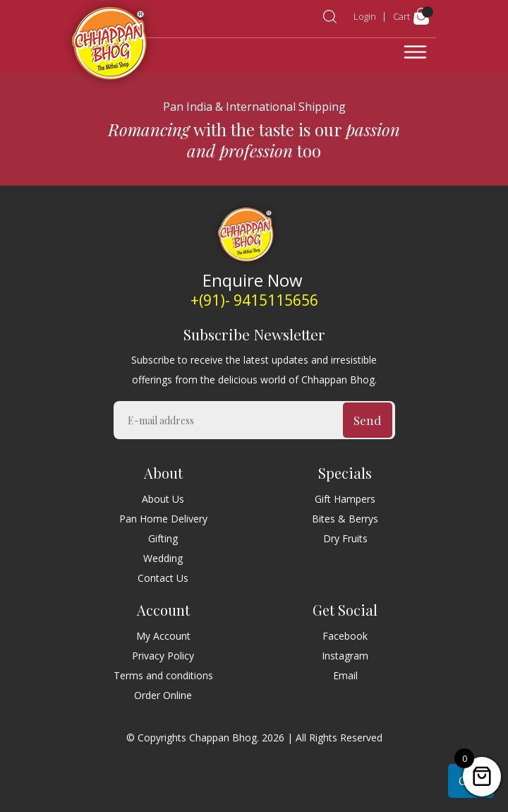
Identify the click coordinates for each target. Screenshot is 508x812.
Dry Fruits (345, 538)
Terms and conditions (163, 675)
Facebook (345, 636)
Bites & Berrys (345, 519)
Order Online (163, 695)
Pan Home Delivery (163, 519)
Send (367, 420)
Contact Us (163, 578)
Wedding (163, 558)
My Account (163, 636)
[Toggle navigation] (415, 52)
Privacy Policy (163, 656)
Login (365, 16)
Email (345, 675)
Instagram (345, 656)
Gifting (163, 538)
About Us (163, 499)
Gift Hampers (345, 499)
